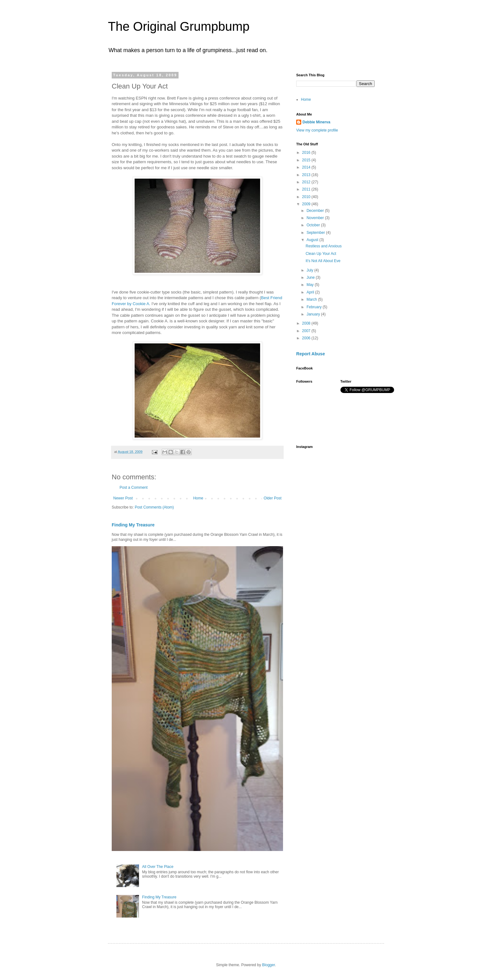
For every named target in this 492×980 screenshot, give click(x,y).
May (311, 285)
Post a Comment (134, 487)
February (315, 307)
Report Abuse (310, 354)
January (314, 314)
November (316, 218)
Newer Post (123, 498)
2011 (307, 189)
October (314, 225)
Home (198, 498)
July (310, 270)
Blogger (268, 965)
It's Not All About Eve (323, 261)
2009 (307, 204)
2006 (307, 338)
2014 (307, 167)
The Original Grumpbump (179, 26)
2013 (307, 175)
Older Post (273, 498)
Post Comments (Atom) (154, 507)
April (311, 292)
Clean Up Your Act (321, 254)
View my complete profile (317, 130)
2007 (307, 331)
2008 (307, 323)
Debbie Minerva (316, 122)
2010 (307, 197)
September (316, 233)
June (311, 277)
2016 (307, 153)
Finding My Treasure (133, 525)
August (313, 240)
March (312, 299)
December (316, 211)
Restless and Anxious (324, 246)
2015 (307, 160)
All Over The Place (158, 867)
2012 (307, 182)
